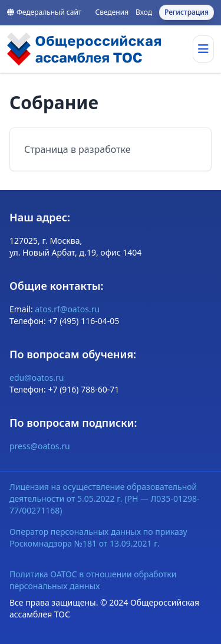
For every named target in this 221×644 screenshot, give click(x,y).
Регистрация (187, 12)
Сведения (112, 12)
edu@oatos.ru (37, 377)
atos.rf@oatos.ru (67, 309)
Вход (144, 12)
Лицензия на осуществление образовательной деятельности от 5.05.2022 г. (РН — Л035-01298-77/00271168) (104, 498)
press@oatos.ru (40, 446)
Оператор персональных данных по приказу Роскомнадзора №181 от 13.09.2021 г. (98, 537)
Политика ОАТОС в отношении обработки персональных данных (93, 580)
